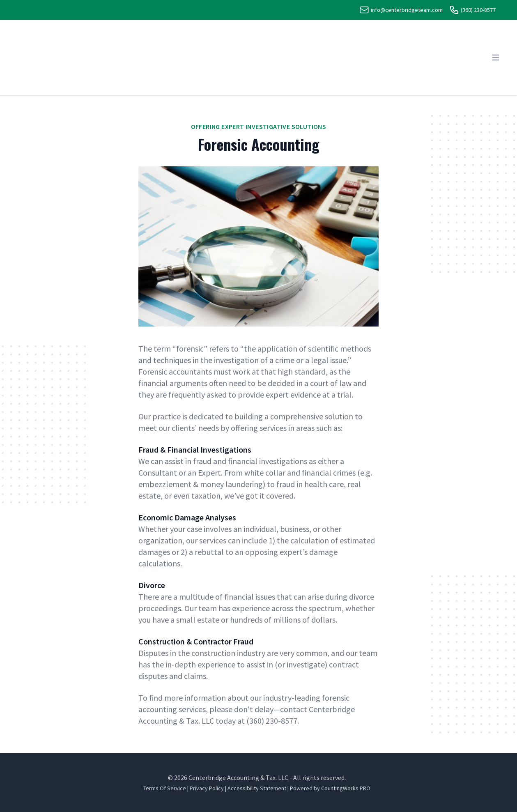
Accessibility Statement (257, 788)
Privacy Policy (207, 788)
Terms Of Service (165, 788)
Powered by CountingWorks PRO (330, 788)
